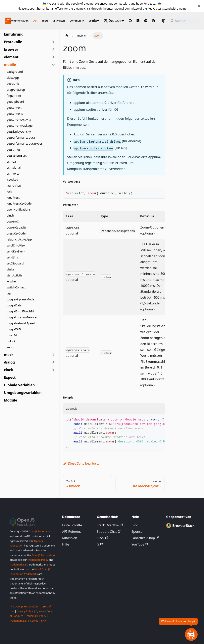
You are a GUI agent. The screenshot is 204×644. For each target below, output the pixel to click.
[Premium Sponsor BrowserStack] (180, 528)
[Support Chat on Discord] (155, 21)
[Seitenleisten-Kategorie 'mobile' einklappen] (53, 65)
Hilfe (66, 544)
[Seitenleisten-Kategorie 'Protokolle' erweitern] (53, 42)
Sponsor (138, 532)
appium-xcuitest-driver (90, 109)
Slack (102, 538)
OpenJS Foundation (40, 531)
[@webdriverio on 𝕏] (138, 21)
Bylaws (40, 611)
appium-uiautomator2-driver (95, 103)
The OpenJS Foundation (24, 606)
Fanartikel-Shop (145, 538)
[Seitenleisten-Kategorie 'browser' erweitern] (53, 49)
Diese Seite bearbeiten (82, 463)
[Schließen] (199, 6)
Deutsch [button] (112, 21)
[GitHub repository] (130, 21)
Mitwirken (59, 21)
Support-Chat (109, 532)
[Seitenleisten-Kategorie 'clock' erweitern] (53, 370)
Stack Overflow (110, 525)
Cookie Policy (38, 621)
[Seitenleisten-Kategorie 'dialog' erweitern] (53, 362)
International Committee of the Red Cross (134, 8)
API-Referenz (72, 532)
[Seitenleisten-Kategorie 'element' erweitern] (53, 57)
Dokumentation (19, 21)
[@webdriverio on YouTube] (146, 21)
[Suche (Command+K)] (185, 21)
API (35, 21)
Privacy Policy (25, 611)
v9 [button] (94, 21)
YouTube (140, 544)
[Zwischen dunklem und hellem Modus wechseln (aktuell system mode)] (164, 21)
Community (77, 21)
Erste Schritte (72, 525)
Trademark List (18, 564)
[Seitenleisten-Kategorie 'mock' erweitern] (53, 355)
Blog (45, 21)
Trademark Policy (38, 560)
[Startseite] (67, 36)
